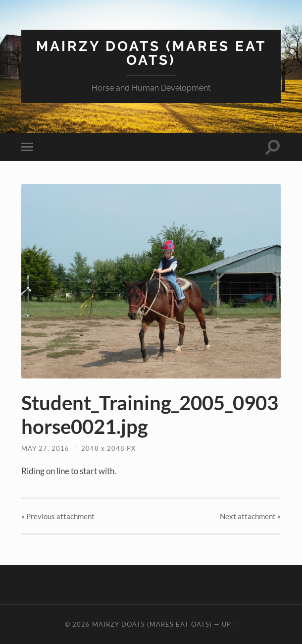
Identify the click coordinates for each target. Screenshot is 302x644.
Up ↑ (229, 624)
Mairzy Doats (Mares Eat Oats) (151, 53)
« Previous (58, 516)
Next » (250, 516)
